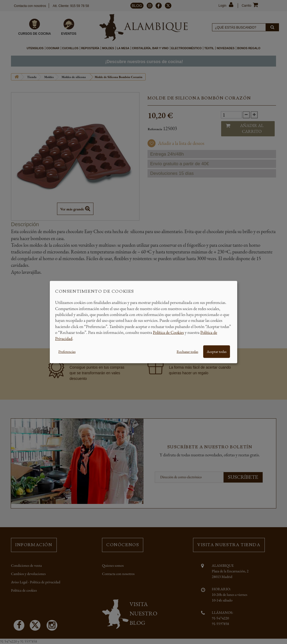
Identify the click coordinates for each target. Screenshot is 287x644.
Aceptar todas (217, 352)
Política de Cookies (168, 332)
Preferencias (67, 352)
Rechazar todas (187, 352)
